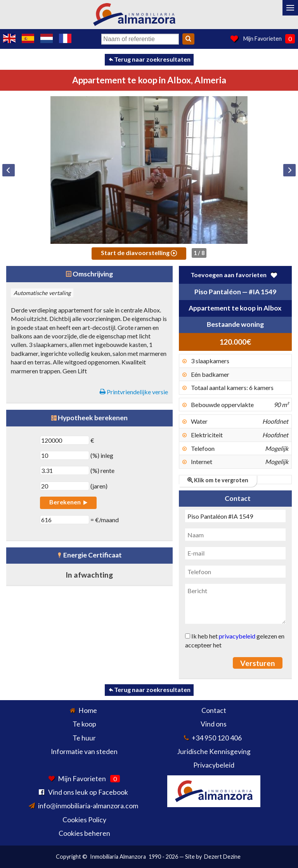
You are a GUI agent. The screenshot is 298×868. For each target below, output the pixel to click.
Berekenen (68, 502)
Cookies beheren (84, 833)
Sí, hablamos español (28, 38)
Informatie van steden (84, 752)
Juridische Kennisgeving (214, 752)
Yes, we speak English (9, 38)
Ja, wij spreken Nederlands (47, 38)
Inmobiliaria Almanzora (118, 857)
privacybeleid (237, 636)
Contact (214, 710)
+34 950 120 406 (217, 738)
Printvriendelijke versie (134, 392)
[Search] (188, 39)
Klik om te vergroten (218, 480)
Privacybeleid (214, 765)
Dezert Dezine (222, 857)
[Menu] (290, 8)
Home (88, 710)
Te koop (84, 724)
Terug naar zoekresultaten (149, 59)
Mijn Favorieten (262, 39)
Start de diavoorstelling (139, 253)
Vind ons (214, 724)
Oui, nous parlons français (65, 38)
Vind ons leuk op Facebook (88, 792)
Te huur (84, 738)
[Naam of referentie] (140, 39)
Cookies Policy (84, 820)
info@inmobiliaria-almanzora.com (88, 806)
